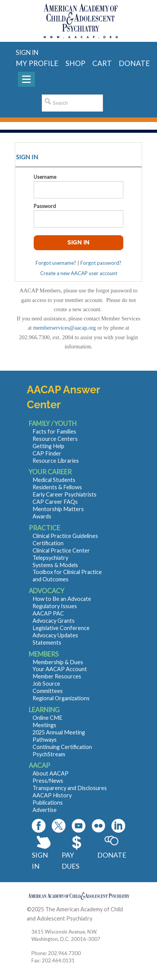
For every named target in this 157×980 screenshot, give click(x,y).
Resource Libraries (56, 461)
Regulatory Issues (55, 606)
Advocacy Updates (55, 635)
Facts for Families (54, 431)
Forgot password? (101, 263)
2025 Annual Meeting (59, 732)
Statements (47, 643)
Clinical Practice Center (61, 550)
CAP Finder (47, 453)
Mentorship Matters (58, 509)
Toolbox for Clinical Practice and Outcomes (67, 576)
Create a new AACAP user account (79, 273)
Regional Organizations (61, 698)
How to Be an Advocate (62, 599)
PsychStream (49, 754)
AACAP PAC (48, 613)
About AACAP (51, 773)
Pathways (45, 740)
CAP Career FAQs (55, 502)
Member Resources (57, 676)
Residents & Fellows (57, 487)
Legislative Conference (61, 628)
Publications (48, 803)
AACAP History (52, 795)
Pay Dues (70, 860)
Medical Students (54, 480)
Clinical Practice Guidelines (65, 536)
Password (45, 206)
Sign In (40, 860)
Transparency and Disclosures (70, 788)
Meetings (44, 725)
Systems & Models (55, 565)
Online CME (47, 718)
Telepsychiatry (50, 558)
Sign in (27, 52)
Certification (48, 543)
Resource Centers (55, 439)
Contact (104, 918)
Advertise (45, 810)
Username (45, 177)
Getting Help (48, 446)
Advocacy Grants (54, 621)
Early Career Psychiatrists (65, 494)
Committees (48, 691)
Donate (111, 855)
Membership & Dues (58, 662)
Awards (42, 516)
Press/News (48, 781)
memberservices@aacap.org (65, 328)
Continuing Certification (62, 747)
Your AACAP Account (60, 669)
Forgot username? (56, 263)
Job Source (46, 684)
